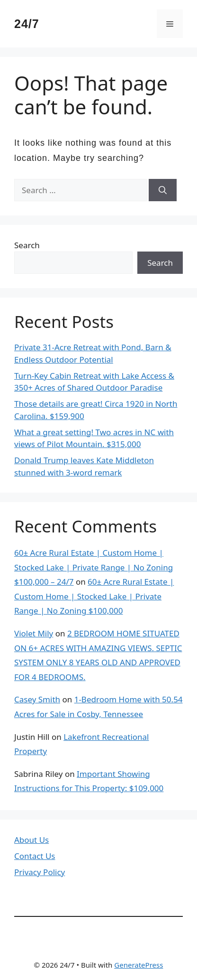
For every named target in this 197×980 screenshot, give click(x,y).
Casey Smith (37, 699)
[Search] (163, 190)
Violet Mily (34, 633)
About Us (31, 840)
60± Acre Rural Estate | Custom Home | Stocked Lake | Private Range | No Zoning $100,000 (94, 596)
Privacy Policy (40, 872)
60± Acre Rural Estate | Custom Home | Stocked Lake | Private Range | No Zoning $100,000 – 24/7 (94, 567)
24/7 (27, 24)
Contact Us (35, 856)
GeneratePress (139, 965)
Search (27, 245)
